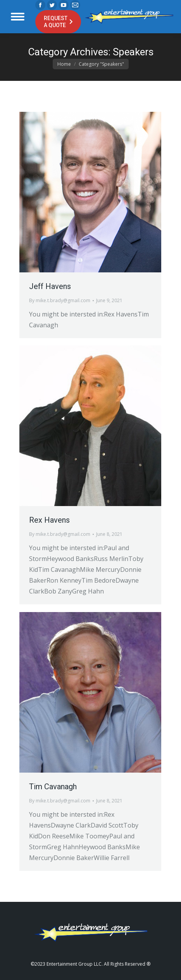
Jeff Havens (50, 286)
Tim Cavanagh (53, 787)
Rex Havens (49, 520)
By (60, 300)
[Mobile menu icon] (18, 17)
